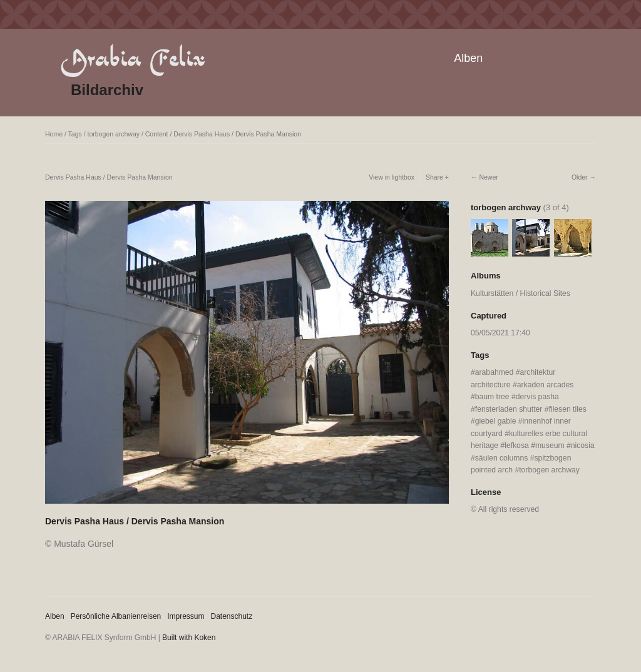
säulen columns (502, 458)
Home (54, 134)
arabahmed (495, 372)
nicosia (583, 445)
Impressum (186, 616)
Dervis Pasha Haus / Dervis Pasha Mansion (237, 134)
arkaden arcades (546, 385)
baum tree (492, 397)
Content (157, 134)
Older (580, 177)
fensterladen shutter (509, 409)
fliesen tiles (568, 409)
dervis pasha (537, 397)
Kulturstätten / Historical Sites (520, 293)
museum (550, 445)
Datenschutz (232, 616)
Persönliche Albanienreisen (116, 616)
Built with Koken (189, 638)
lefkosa (517, 445)
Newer (488, 177)
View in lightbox (392, 177)
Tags (75, 134)
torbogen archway (114, 134)
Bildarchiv (107, 90)
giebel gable (496, 421)
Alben (468, 58)
